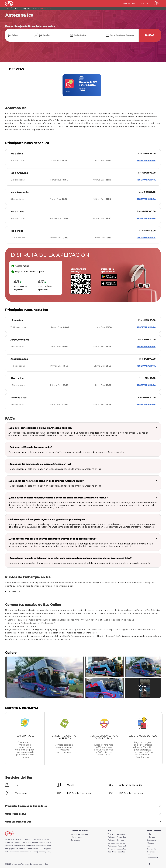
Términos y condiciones (117, 834)
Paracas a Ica (18, 398)
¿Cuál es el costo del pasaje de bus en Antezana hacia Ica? (40, 428)
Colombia (151, 852)
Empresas (75, 840)
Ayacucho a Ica (20, 340)
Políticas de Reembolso (118, 846)
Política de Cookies (116, 840)
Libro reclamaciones (116, 843)
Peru (149, 855)
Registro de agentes (116, 852)
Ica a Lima (17, 154)
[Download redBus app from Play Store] (109, 278)
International (152, 858)
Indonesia (151, 837)
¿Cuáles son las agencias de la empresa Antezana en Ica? (40, 464)
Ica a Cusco (17, 212)
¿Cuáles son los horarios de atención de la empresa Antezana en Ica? (46, 481)
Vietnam (151, 846)
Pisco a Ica (17, 378)
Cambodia (152, 849)
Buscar (150, 35)
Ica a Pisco (17, 231)
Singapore (152, 840)
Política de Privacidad (117, 837)
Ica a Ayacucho (20, 192)
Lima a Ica (17, 320)
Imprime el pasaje (129, 3)
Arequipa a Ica (19, 359)
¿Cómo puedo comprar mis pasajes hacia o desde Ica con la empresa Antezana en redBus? (58, 498)
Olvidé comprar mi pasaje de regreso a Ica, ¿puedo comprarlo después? (47, 520)
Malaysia (151, 843)
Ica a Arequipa (19, 173)
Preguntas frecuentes (117, 849)
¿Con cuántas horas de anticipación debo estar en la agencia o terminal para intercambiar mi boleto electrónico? (70, 558)
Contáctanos (77, 837)
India (149, 834)
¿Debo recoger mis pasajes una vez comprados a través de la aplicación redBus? (52, 539)
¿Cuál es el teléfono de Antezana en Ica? (30, 447)
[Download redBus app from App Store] (109, 285)
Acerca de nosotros (80, 834)
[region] (83, 85)
